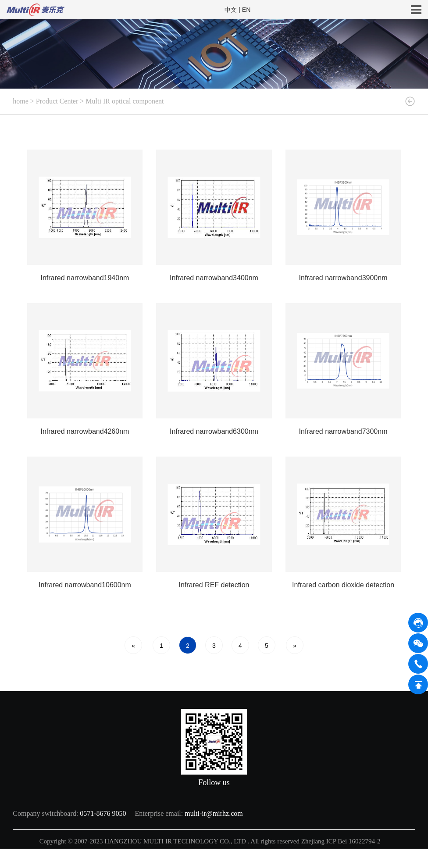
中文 (231, 10)
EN (246, 10)
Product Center (57, 101)
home (21, 101)
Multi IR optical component (125, 101)
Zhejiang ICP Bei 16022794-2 (342, 841)
